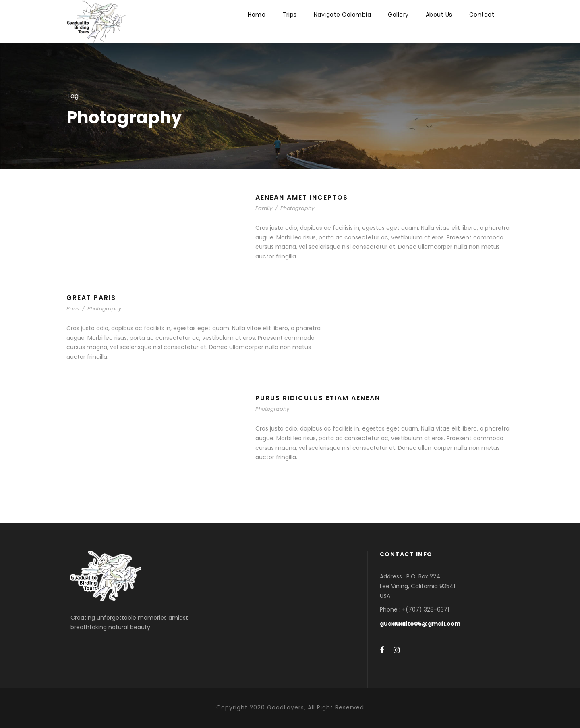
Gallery (398, 15)
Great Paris (91, 298)
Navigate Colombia (343, 15)
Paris (73, 309)
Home (257, 15)
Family (264, 208)
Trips (290, 15)
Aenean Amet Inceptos (302, 197)
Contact (482, 15)
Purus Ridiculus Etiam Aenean (318, 398)
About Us (439, 15)
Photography (297, 208)
